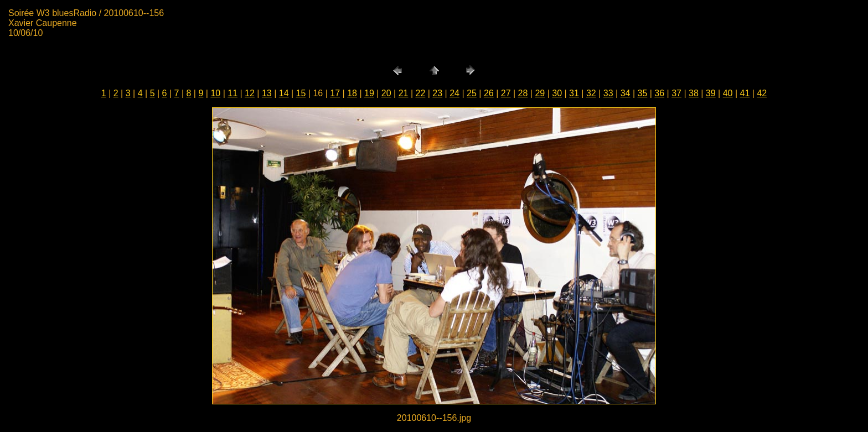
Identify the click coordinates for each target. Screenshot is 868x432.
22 (421, 93)
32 (591, 93)
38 (694, 93)
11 (232, 93)
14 (284, 93)
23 (437, 93)
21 (404, 93)
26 (489, 93)
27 (506, 93)
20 (386, 93)
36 (659, 93)
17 (335, 93)
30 (557, 93)
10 (215, 93)
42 (762, 93)
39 (711, 93)
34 (626, 93)
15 (301, 93)
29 (540, 93)
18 (352, 93)
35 (642, 93)
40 (728, 93)
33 (608, 93)
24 (454, 93)
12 (250, 93)
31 (574, 93)
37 (676, 93)
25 (472, 93)
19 (369, 93)
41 (745, 93)
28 (523, 93)
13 (267, 93)
